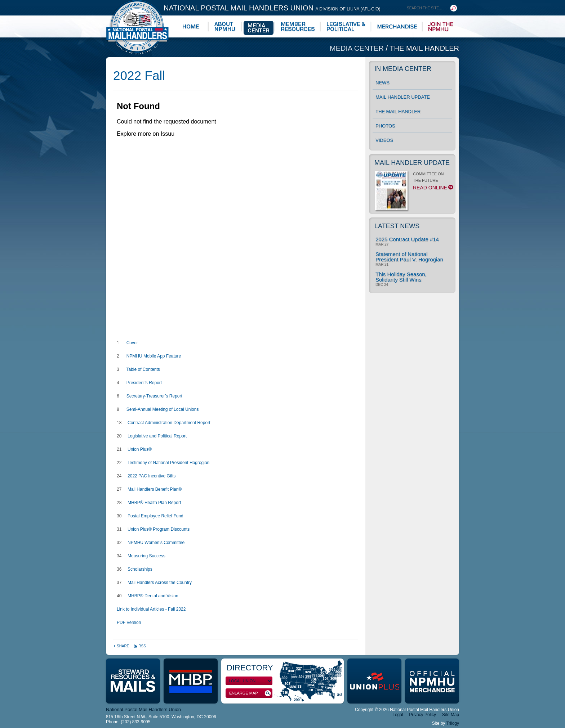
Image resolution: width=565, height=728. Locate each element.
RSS (140, 646)
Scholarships (140, 569)
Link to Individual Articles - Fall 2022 (151, 609)
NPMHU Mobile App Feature (153, 356)
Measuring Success (146, 556)
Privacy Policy (422, 715)
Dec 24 (382, 285)
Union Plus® (140, 449)
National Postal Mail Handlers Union (272, 8)
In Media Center (403, 69)
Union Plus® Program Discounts (159, 529)
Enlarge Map (250, 693)
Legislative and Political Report (157, 436)
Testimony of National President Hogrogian (168, 463)
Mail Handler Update (403, 97)
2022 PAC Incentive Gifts (152, 476)
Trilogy (453, 723)
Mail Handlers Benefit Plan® (155, 489)
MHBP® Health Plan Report (154, 503)
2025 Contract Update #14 (407, 239)
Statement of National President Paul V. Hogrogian (409, 257)
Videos (384, 140)
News (382, 83)
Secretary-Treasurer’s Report (154, 396)
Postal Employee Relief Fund (155, 516)
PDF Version (129, 623)
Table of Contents (143, 369)
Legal (398, 715)
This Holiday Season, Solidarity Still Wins (401, 277)
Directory (250, 668)
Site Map (451, 715)
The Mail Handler (424, 48)
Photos (385, 126)
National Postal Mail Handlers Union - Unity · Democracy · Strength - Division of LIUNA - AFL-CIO (137, 27)
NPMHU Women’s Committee (156, 543)
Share (122, 646)
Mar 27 (382, 244)
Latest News (397, 226)
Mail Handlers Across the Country (160, 583)
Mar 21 (382, 265)
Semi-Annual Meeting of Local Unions (163, 409)
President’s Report (144, 383)
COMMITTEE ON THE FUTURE (413, 183)
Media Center (358, 48)
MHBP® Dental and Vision (153, 596)
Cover (132, 343)
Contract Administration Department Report (169, 423)
